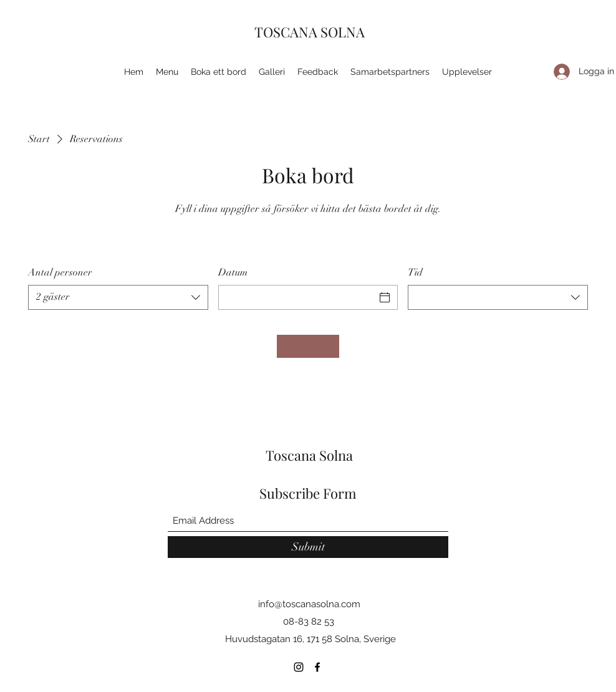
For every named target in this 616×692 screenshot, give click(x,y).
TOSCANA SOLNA (310, 32)
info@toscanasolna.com (309, 604)
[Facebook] (317, 667)
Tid (415, 272)
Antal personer (60, 272)
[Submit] (308, 547)
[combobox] (118, 297)
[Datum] (297, 297)
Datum (233, 272)
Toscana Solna (309, 455)
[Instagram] (299, 667)
